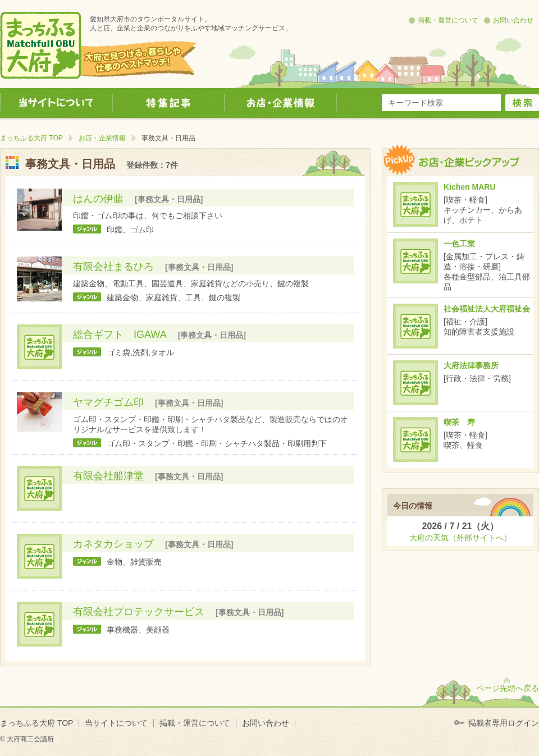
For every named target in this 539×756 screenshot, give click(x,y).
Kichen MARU (470, 187)
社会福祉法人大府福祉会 (487, 309)
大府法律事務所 (471, 365)
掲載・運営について (448, 20)
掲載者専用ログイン (504, 723)
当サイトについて (116, 723)
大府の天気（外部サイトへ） (460, 538)
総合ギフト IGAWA (120, 335)
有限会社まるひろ (113, 267)
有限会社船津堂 (108, 476)
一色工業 (459, 244)
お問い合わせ (513, 20)
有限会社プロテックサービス (139, 612)
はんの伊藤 (98, 199)
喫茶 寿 (459, 422)
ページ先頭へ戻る (508, 688)
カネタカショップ (113, 544)
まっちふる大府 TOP (31, 138)
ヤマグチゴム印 (108, 402)
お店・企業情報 (102, 138)
